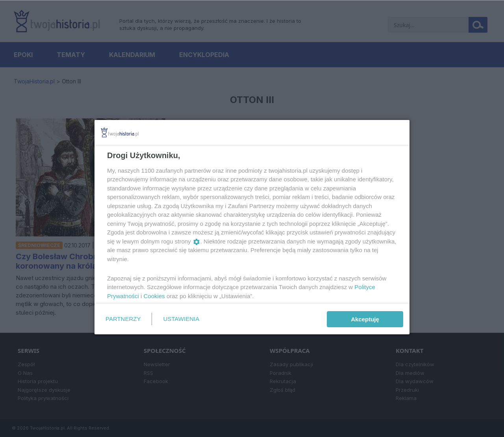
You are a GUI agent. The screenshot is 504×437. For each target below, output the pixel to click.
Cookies (154, 296)
